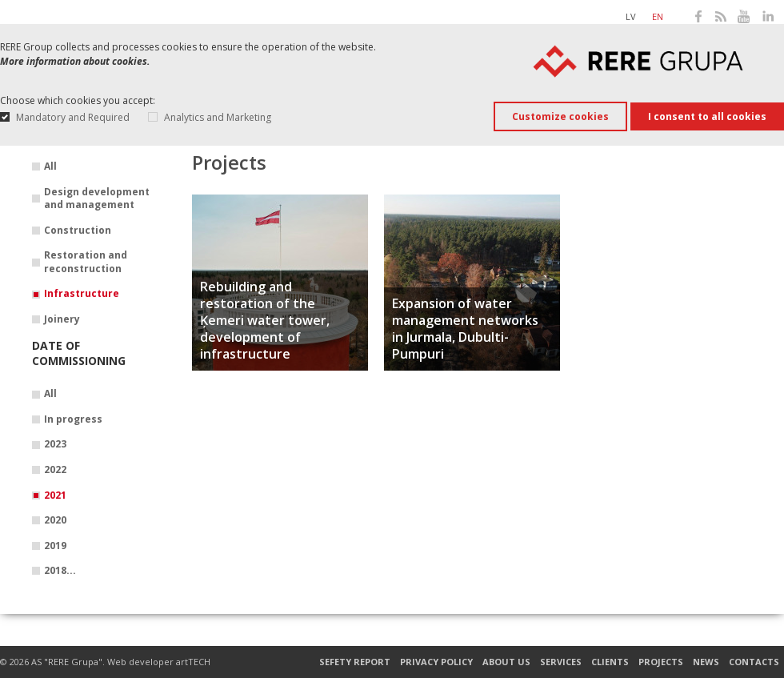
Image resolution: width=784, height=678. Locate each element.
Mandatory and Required (73, 117)
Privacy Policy (436, 662)
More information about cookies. (75, 61)
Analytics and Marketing (218, 117)
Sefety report (355, 662)
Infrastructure (82, 294)
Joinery (62, 319)
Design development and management (97, 199)
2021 (55, 495)
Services (561, 662)
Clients (610, 662)
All (50, 166)
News (706, 662)
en (658, 16)
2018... (60, 571)
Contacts (754, 662)
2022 (55, 470)
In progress (73, 419)
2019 (55, 546)
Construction (78, 231)
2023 (55, 444)
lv (631, 16)
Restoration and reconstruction (86, 262)
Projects (661, 662)
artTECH (193, 662)
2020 (55, 520)
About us (506, 662)
